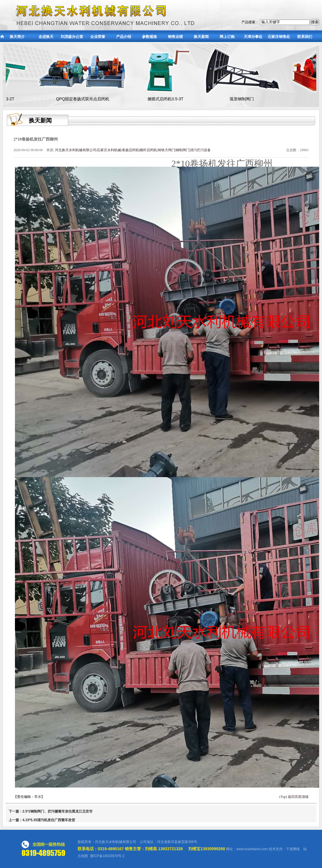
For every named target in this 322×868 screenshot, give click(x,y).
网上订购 (227, 37)
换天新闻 (201, 37)
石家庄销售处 (279, 37)
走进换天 (46, 37)
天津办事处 (253, 37)
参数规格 (149, 37)
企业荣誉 (98, 37)
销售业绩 (175, 37)
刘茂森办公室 (72, 37)
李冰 (38, 797)
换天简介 (17, 37)
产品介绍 (124, 37)
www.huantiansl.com (252, 849)
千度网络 (293, 849)
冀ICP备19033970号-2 (107, 856)
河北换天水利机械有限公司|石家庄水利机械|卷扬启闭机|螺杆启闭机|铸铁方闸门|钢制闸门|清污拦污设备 (133, 150)
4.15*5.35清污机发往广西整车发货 (49, 820)
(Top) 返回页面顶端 (294, 797)
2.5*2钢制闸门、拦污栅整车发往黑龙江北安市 (57, 811)
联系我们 (305, 37)
